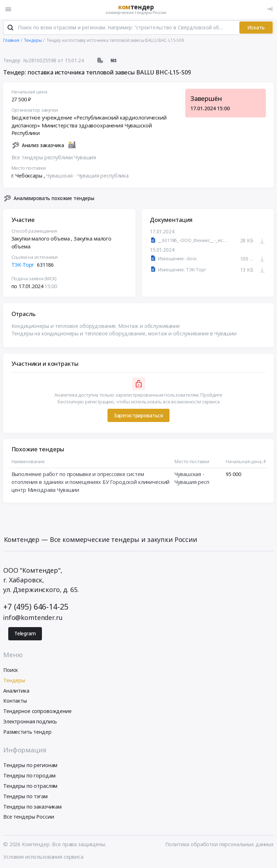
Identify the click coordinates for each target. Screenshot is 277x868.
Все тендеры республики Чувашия (54, 158)
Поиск (11, 670)
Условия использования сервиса (43, 857)
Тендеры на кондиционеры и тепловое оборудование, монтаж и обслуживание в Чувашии (124, 334)
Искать (256, 28)
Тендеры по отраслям (30, 786)
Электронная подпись (30, 722)
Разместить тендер (27, 732)
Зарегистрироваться (138, 416)
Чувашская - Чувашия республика (87, 176)
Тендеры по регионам (30, 766)
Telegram (25, 634)
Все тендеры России (28, 817)
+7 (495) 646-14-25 (36, 607)
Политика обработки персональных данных (219, 845)
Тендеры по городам (29, 776)
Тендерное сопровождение (37, 711)
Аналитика (16, 691)
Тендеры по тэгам (25, 797)
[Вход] (270, 9)
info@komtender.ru (33, 618)
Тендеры (14, 681)
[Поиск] (10, 28)
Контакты (15, 701)
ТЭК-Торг (23, 265)
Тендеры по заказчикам (32, 807)
